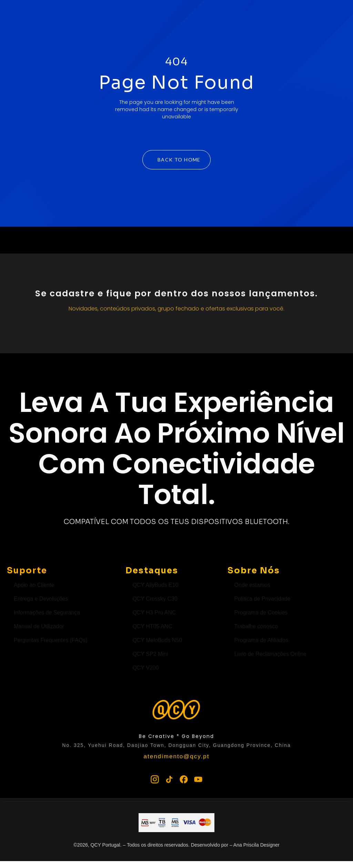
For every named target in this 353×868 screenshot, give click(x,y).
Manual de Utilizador (39, 626)
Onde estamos (252, 585)
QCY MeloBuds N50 (157, 640)
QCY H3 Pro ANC (154, 613)
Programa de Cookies (261, 613)
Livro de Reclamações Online (270, 654)
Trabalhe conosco (256, 626)
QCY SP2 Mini (150, 654)
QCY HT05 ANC (152, 626)
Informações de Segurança (47, 613)
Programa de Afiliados (261, 640)
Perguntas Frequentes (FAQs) (51, 640)
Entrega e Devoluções (41, 599)
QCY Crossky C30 (155, 599)
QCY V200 (145, 668)
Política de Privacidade (263, 599)
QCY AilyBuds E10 (155, 585)
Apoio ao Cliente (34, 585)
